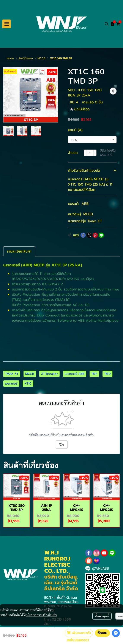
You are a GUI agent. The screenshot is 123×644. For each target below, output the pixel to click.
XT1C (28, 384)
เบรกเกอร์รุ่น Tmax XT (85, 221)
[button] (107, 24)
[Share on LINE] (101, 235)
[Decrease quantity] (85, 153)
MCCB (41, 58)
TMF (94, 374)
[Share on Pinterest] (95, 235)
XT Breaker (49, 374)
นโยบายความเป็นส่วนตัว (42, 615)
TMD (107, 374)
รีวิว (62, 445)
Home (10, 58)
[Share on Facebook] (83, 235)
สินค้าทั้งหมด (26, 58)
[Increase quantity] (95, 153)
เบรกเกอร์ (11, 384)
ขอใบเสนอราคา (78, 640)
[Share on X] (89, 235)
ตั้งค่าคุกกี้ (102, 616)
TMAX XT (12, 374)
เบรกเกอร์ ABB (75, 374)
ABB (85, 204)
